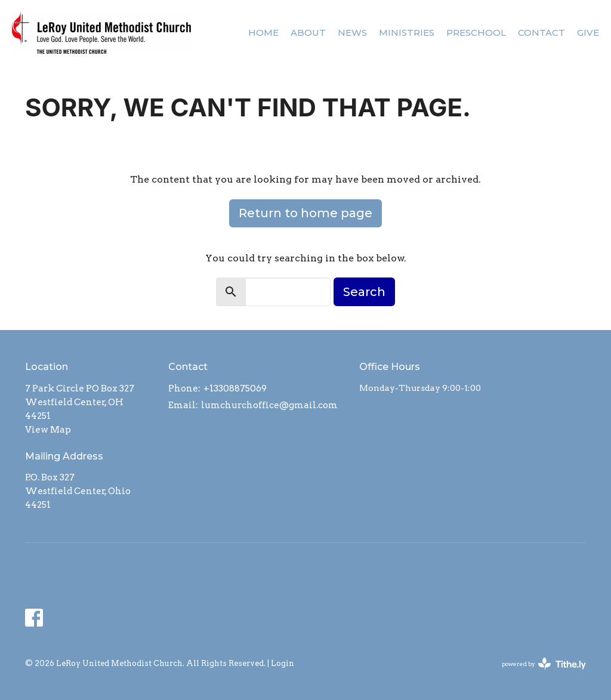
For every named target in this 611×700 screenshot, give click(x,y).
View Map (48, 430)
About (308, 33)
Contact (541, 33)
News (352, 33)
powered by (544, 664)
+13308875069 (235, 388)
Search (364, 292)
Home (263, 33)
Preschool (476, 33)
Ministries (407, 33)
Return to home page (305, 213)
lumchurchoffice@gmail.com (269, 405)
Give (588, 33)
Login (283, 663)
